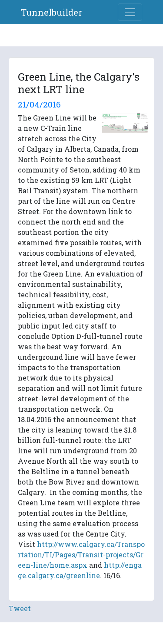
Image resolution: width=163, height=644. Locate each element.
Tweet (20, 608)
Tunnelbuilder (52, 12)
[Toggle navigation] (130, 12)
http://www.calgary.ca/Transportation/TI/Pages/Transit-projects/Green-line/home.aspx (81, 555)
